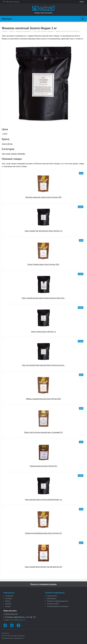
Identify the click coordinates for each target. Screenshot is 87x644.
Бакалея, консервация (23, 31)
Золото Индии (7, 144)
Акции (82, 2)
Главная (4, 31)
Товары (12, 31)
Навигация (7, 19)
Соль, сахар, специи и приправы (43, 31)
